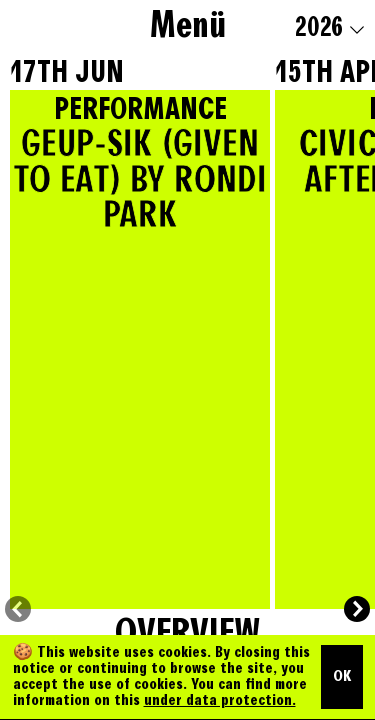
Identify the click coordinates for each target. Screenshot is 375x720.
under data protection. (220, 701)
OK (342, 677)
